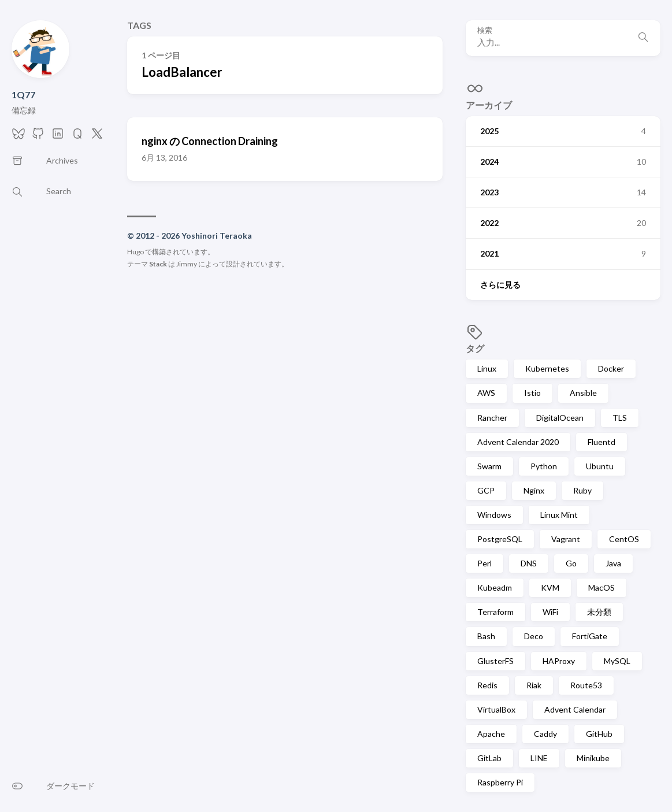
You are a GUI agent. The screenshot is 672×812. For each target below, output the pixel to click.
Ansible (583, 393)
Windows (494, 515)
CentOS (624, 539)
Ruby (582, 490)
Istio (532, 393)
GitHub (599, 734)
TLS (620, 418)
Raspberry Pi (500, 782)
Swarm (489, 466)
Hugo (135, 252)
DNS (529, 563)
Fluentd (602, 442)
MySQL (617, 661)
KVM (550, 587)
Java (613, 563)
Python (544, 466)
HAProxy (559, 661)
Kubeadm (495, 587)
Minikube (593, 758)
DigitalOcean (560, 418)
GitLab (489, 758)
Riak (534, 685)
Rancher (492, 418)
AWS (486, 393)
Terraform (495, 612)
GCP (486, 490)
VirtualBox (496, 709)
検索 (485, 30)
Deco (534, 636)
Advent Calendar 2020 (518, 442)
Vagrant (566, 539)
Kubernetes (547, 368)
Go (571, 563)
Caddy (545, 734)
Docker (611, 368)
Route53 (586, 685)
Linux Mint (559, 515)
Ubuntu (600, 466)
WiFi (550, 612)
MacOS (602, 587)
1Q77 (23, 94)
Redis (487, 685)
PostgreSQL (500, 539)
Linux (487, 368)
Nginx (534, 490)
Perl (484, 563)
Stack (158, 264)
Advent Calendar (575, 709)
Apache (491, 734)
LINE (539, 758)
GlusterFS (495, 661)
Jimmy (187, 264)
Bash (486, 636)
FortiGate (590, 636)
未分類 (599, 612)
